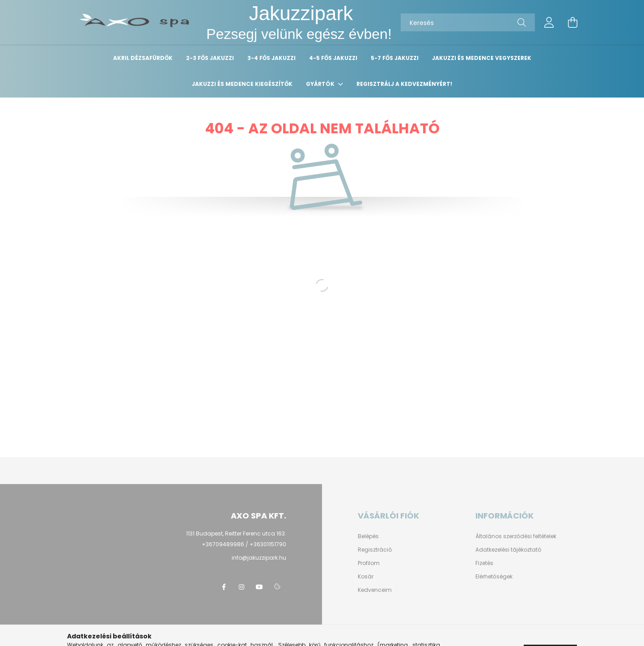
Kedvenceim (375, 590)
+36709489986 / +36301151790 (244, 544)
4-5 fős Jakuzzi (333, 58)
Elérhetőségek (494, 577)
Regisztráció (375, 550)
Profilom (369, 563)
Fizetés (484, 563)
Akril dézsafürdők (143, 58)
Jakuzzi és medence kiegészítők (242, 84)
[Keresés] (468, 22)
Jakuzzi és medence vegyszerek (482, 58)
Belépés (368, 536)
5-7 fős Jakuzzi (395, 58)
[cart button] (572, 22)
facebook (224, 587)
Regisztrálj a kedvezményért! (404, 84)
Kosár (366, 577)
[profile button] (549, 22)
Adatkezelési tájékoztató (508, 550)
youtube (259, 587)
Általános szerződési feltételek (516, 536)
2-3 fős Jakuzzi (210, 58)
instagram (241, 587)
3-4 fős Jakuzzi (271, 58)
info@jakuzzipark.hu (259, 558)
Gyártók (321, 84)
